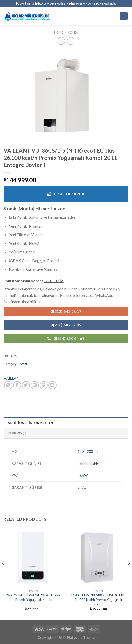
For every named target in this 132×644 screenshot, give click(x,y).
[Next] (129, 573)
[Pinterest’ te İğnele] (44, 385)
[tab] (66, 423)
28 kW (83, 475)
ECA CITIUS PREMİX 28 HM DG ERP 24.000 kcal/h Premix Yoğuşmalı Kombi (98, 600)
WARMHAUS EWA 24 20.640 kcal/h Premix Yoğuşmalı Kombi (34, 597)
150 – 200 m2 (88, 452)
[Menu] (124, 16)
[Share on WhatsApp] (8, 385)
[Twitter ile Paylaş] (26, 385)
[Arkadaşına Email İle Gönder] (35, 385)
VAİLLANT (13, 378)
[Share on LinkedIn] (52, 385)
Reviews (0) (17, 433)
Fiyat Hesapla (66, 194)
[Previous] (3, 573)
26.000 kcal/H (88, 464)
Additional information (30, 423)
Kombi (73, 33)
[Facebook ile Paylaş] (17, 385)
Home (59, 33)
